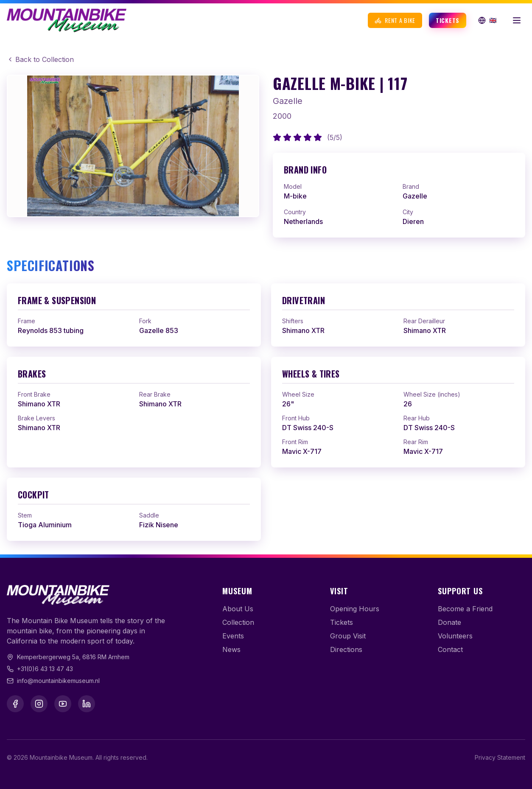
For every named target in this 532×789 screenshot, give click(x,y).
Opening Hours (355, 609)
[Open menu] (517, 20)
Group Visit (348, 636)
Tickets (448, 20)
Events (233, 636)
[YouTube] (63, 704)
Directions (346, 649)
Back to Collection (40, 59)
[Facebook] (15, 704)
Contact (450, 649)
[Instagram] (39, 704)
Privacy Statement (500, 757)
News (231, 649)
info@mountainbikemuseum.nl (58, 681)
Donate (449, 622)
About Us (238, 609)
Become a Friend (465, 609)
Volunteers (455, 636)
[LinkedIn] (87, 704)
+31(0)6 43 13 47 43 (45, 669)
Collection (238, 622)
